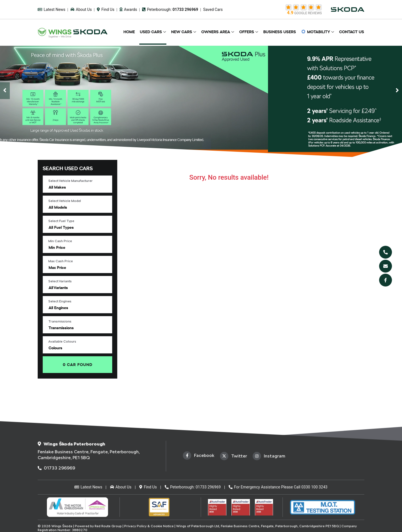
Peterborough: (170, 9)
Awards (128, 9)
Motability (317, 32)
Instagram (269, 497)
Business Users (282, 32)
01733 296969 (56, 508)
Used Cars (156, 32)
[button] (77, 184)
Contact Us (352, 32)
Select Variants (60, 281)
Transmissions (60, 321)
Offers (249, 32)
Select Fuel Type (61, 221)
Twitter (234, 497)
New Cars (186, 32)
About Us (81, 9)
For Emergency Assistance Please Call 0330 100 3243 (278, 528)
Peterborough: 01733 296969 (193, 528)
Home (135, 32)
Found (78, 365)
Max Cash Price (61, 261)
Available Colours (62, 341)
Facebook (199, 496)
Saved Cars (213, 9)
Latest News (52, 9)
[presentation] (5, 91)
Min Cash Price (60, 241)
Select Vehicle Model (65, 201)
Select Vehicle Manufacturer (70, 181)
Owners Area (219, 32)
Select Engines (60, 301)
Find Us (106, 9)
